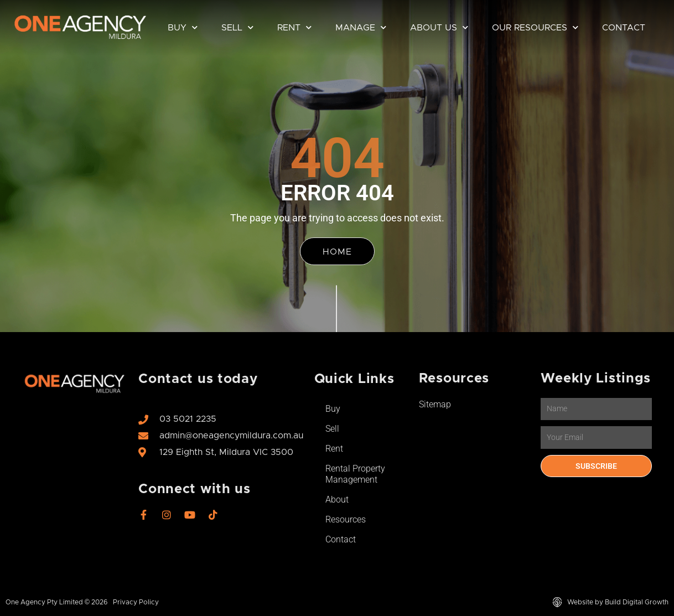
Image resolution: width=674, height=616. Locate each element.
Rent (294, 27)
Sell (237, 27)
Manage (361, 27)
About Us (439, 27)
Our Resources (535, 27)
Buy (183, 27)
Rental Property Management (355, 474)
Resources (346, 519)
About (337, 499)
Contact (624, 28)
